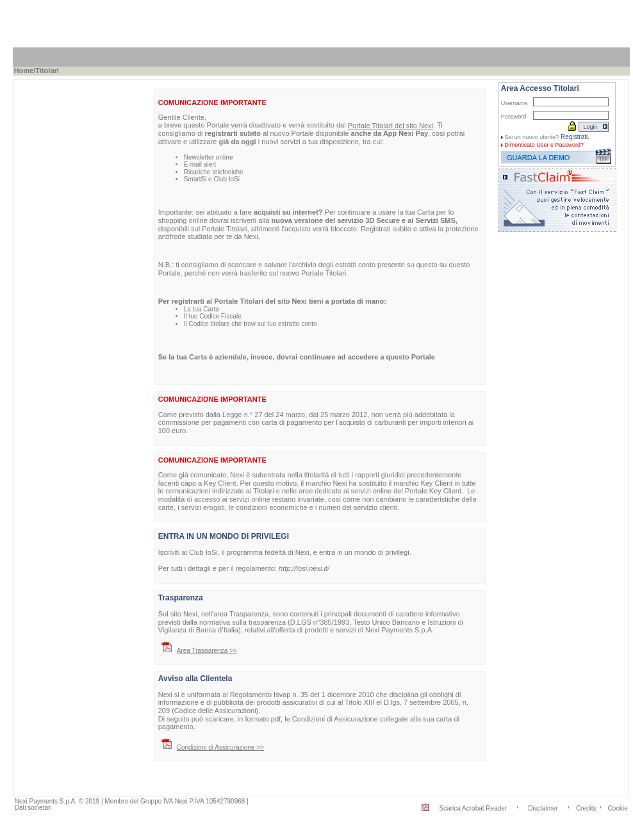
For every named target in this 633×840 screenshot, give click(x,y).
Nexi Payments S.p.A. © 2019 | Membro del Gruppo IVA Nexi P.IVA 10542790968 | (132, 801)
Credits (586, 808)
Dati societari (33, 808)
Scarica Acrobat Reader (473, 808)
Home (24, 70)
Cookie (618, 808)
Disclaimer (543, 808)
